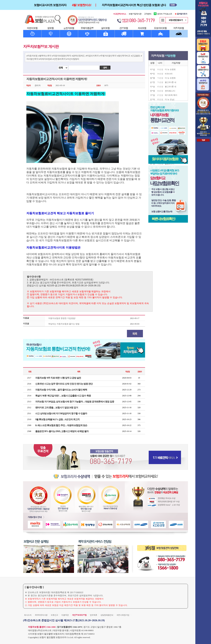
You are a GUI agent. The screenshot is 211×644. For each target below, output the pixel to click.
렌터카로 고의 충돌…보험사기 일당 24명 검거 (57, 408)
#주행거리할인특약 (108, 56)
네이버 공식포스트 (163, 14)
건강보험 (124, 28)
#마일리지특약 (92, 56)
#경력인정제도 (78, 56)
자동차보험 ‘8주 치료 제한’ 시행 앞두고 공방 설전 (58, 378)
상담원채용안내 (107, 615)
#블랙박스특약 (45, 56)
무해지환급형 (87, 28)
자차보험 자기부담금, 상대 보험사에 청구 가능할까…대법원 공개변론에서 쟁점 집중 (75, 402)
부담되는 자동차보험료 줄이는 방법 (64, 324)
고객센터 (148, 14)
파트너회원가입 (123, 615)
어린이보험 (32, 28)
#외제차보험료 (45, 59)
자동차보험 (179, 28)
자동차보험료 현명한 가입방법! (62, 318)
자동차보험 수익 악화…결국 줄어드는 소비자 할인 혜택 (61, 390)
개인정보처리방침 (79, 615)
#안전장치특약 (59, 59)
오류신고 (54, 615)
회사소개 (28, 615)
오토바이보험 (160, 28)
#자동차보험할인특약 (61, 56)
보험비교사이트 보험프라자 (50, 5)
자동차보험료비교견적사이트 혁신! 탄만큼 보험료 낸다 (134, 5)
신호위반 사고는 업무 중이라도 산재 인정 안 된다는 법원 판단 (64, 384)
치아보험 (142, 28)
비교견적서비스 (120, 14)
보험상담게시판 (135, 14)
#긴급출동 (135, 56)
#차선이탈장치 (72, 59)
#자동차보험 (32, 56)
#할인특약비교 (124, 56)
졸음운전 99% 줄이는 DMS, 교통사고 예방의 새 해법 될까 (62, 431)
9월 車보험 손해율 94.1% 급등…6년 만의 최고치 (57, 419)
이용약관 (65, 615)
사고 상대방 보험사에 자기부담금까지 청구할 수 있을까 (61, 414)
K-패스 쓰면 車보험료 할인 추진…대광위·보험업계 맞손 (61, 425)
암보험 (51, 28)
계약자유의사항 (41, 615)
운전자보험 (69, 28)
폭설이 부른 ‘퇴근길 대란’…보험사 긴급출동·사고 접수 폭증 (63, 396)
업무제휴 (93, 615)
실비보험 (105, 28)
